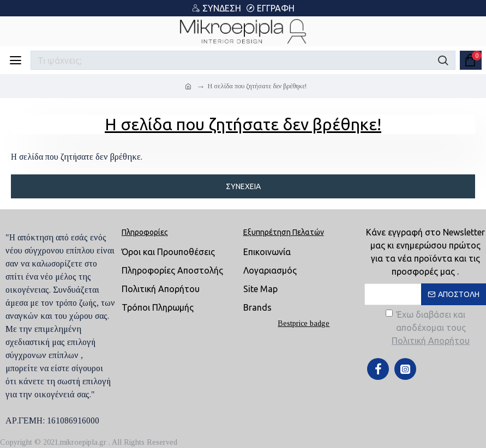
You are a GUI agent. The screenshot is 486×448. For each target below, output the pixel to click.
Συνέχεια (243, 186)
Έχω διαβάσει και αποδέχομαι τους (429, 328)
